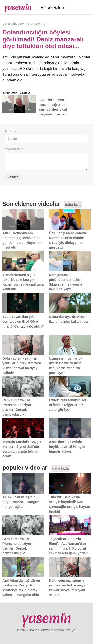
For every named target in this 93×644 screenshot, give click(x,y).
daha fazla (73, 205)
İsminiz (10, 131)
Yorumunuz (14, 149)
